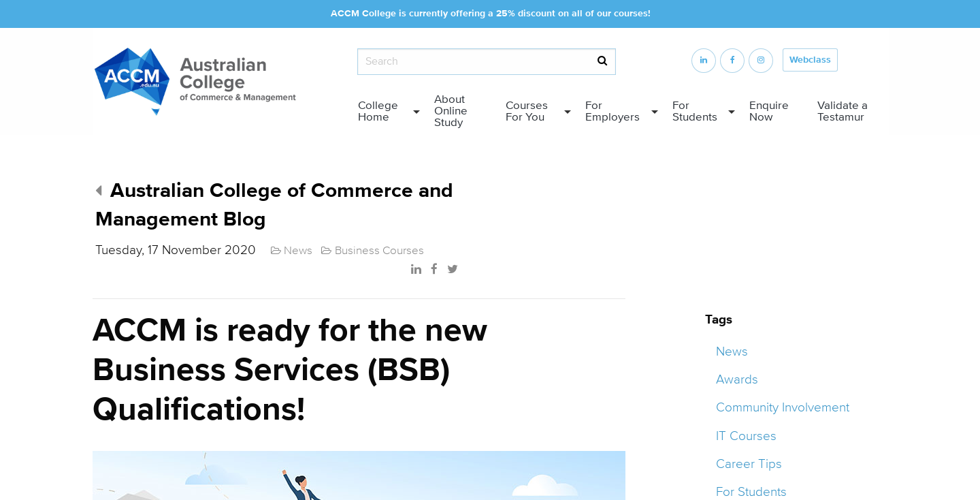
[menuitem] (385, 112)
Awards (737, 379)
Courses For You (527, 111)
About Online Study (451, 111)
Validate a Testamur (843, 111)
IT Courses (746, 436)
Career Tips (749, 464)
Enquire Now (769, 111)
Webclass (810, 60)
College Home (378, 111)
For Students (695, 111)
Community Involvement (783, 407)
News (732, 351)
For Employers (612, 111)
